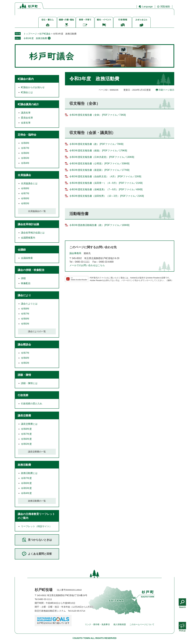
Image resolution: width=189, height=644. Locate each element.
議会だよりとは (29, 304)
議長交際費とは (29, 424)
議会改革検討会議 (28, 224)
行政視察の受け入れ (32, 404)
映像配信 (26, 283)
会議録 (22, 250)
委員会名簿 (27, 118)
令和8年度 (26, 429)
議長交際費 (24, 416)
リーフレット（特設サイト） (36, 526)
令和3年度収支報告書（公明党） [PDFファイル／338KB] (99, 164)
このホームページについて (142, 624)
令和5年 (25, 158)
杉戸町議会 (45, 34)
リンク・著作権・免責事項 (97, 624)
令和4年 (25, 163)
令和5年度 (26, 444)
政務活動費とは (29, 473)
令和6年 (25, 153)
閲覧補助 (165, 7)
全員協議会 (24, 175)
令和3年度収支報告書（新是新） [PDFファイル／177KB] (99, 170)
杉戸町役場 (44, 590)
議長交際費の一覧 (37, 452)
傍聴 (23, 278)
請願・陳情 (24, 375)
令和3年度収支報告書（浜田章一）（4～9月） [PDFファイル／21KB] (106, 183)
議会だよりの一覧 (37, 331)
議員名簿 (26, 113)
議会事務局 (75, 253)
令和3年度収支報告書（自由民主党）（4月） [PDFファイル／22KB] (105, 176)
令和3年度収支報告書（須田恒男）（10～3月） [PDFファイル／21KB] (107, 196)
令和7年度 (26, 434)
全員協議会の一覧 (37, 211)
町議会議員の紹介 (28, 104)
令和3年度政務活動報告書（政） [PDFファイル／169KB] (99, 225)
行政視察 (23, 395)
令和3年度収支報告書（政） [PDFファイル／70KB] (96, 144)
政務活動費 (24, 465)
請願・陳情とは (29, 383)
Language (147, 7)
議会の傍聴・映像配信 (31, 270)
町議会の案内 (26, 79)
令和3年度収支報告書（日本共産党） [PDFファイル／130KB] (102, 157)
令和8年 (25, 143)
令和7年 (25, 148)
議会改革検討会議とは (33, 233)
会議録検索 (27, 258)
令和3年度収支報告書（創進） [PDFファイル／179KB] (98, 151)
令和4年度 (26, 493)
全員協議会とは (29, 183)
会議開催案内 (28, 238)
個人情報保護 (120, 624)
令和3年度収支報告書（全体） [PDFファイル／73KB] (98, 115)
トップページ (30, 34)
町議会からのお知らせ (33, 87)
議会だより (24, 295)
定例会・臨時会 (27, 135)
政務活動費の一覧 (37, 501)
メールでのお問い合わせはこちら (87, 265)
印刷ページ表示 (166, 90)
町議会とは (27, 92)
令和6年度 (26, 439)
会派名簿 (26, 123)
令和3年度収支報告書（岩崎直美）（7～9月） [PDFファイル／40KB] (106, 189)
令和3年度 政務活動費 (35, 38)
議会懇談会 (24, 345)
